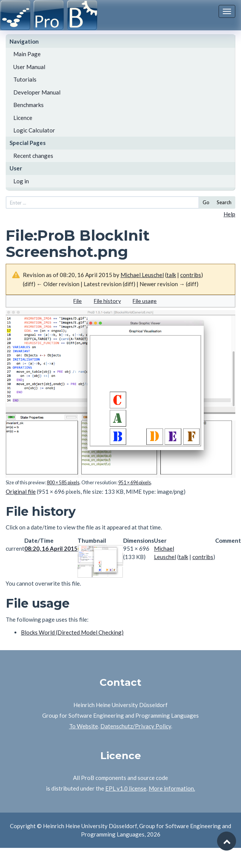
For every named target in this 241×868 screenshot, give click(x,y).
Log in (21, 181)
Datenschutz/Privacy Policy (136, 726)
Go (206, 202)
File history (107, 301)
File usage (145, 301)
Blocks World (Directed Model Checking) (72, 632)
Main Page (27, 54)
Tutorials (25, 79)
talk (171, 275)
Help (229, 214)
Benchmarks (29, 105)
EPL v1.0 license (126, 788)
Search (224, 202)
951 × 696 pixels (135, 483)
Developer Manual (37, 92)
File (78, 301)
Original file (21, 491)
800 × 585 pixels (63, 483)
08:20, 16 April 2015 (51, 548)
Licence (23, 118)
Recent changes (33, 156)
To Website (84, 726)
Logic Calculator (34, 130)
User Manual (29, 67)
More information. (172, 788)
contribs (191, 275)
